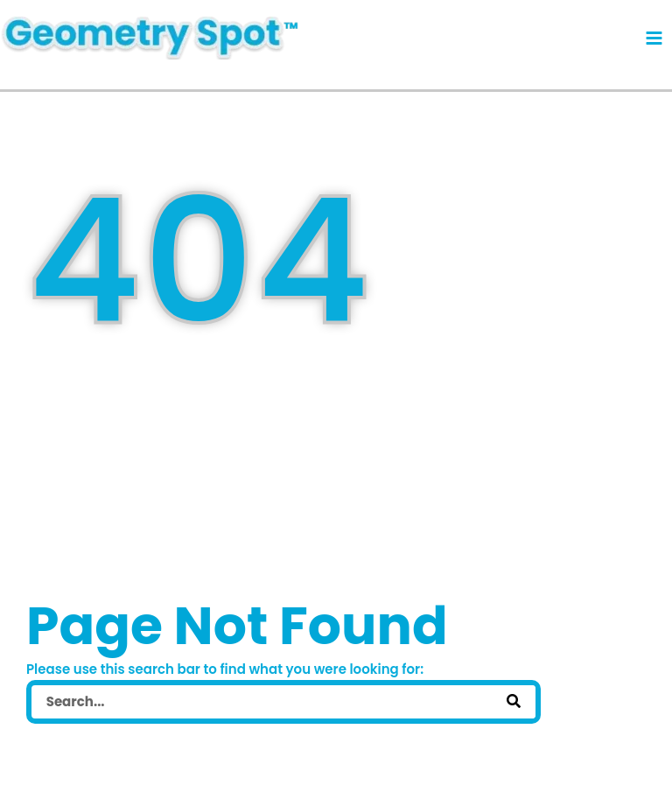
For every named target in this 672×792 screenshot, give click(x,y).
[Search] (514, 702)
